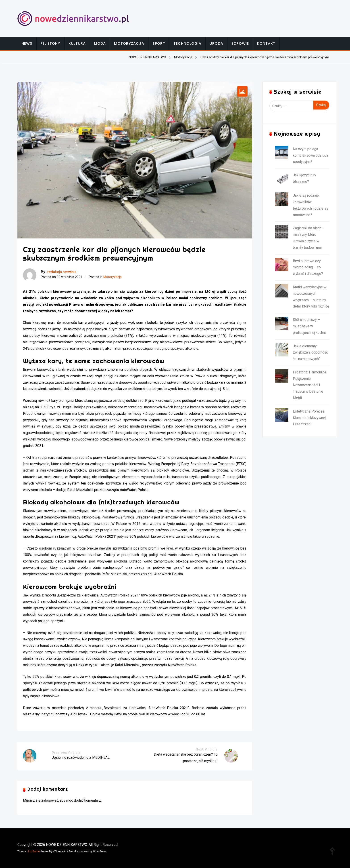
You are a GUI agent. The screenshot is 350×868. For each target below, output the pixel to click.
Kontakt (266, 43)
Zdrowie (240, 43)
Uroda (216, 43)
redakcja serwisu (61, 272)
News (27, 43)
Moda (100, 43)
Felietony (50, 43)
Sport (159, 43)
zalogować (50, 800)
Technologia (187, 43)
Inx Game (34, 851)
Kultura (77, 43)
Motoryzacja (129, 43)
